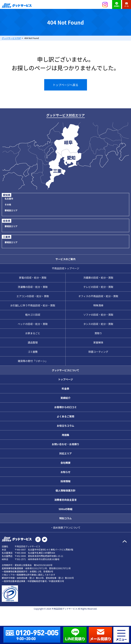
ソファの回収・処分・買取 (98, 315)
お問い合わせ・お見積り (66, 444)
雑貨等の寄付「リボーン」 (33, 361)
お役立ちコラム (66, 426)
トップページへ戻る (66, 85)
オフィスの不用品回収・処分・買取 (98, 296)
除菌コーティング (98, 352)
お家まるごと (33, 333)
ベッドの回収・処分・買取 (33, 324)
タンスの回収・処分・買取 (98, 324)
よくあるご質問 (66, 416)
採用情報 (66, 481)
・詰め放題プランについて (66, 527)
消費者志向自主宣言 (66, 500)
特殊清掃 (98, 305)
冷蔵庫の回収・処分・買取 (98, 278)
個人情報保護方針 (66, 490)
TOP (11, 38)
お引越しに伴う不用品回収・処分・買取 (33, 305)
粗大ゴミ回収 (33, 315)
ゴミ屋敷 (33, 352)
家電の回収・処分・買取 (33, 278)
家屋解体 (98, 342)
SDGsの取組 (66, 509)
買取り (98, 333)
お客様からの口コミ (66, 407)
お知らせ (66, 472)
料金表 (66, 389)
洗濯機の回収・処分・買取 (33, 287)
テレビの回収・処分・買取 (98, 287)
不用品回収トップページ (66, 268)
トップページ (66, 379)
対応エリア (66, 453)
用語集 (66, 435)
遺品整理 (33, 342)
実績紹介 (66, 398)
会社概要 (66, 463)
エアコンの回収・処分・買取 (33, 296)
